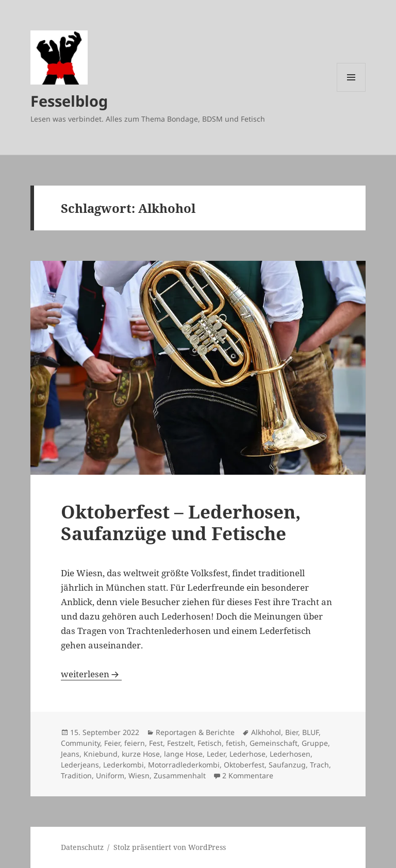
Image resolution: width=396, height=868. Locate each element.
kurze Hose (141, 754)
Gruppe (315, 743)
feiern (135, 743)
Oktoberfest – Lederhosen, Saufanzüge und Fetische (181, 522)
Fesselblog (69, 101)
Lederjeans (80, 765)
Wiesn (139, 775)
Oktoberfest (244, 765)
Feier (112, 743)
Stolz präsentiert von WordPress (170, 847)
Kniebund (101, 754)
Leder (216, 754)
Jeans (70, 754)
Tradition (76, 775)
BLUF (310, 732)
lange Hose (183, 754)
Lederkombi (123, 765)
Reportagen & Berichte (195, 732)
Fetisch (210, 743)
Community (80, 743)
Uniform (110, 775)
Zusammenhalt (180, 775)
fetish (236, 743)
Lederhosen (290, 754)
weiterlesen (91, 674)
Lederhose (247, 754)
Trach (319, 765)
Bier (292, 732)
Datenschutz (82, 847)
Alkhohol (266, 732)
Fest (156, 743)
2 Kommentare (248, 775)
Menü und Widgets (351, 91)
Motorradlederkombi (184, 765)
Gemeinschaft (274, 743)
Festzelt (180, 743)
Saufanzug (287, 765)
